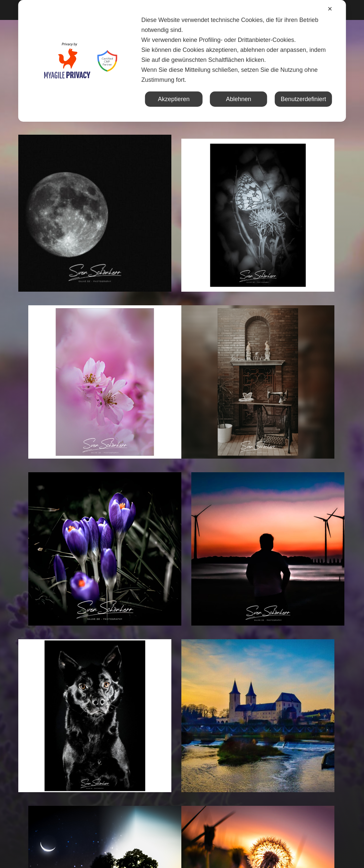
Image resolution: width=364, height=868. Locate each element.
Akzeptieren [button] (174, 99)
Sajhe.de (194, 852)
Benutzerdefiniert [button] (303, 99)
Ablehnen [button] (239, 99)
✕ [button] (330, 9)
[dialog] (182, 61)
